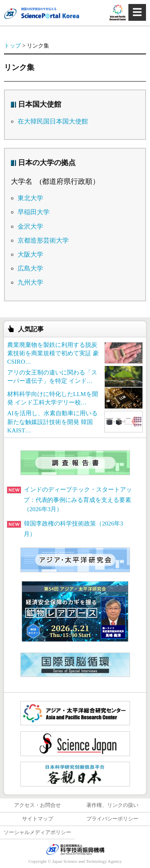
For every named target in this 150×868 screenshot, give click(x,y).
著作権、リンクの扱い (112, 805)
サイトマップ (38, 819)
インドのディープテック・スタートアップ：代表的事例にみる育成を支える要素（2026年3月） (69, 499)
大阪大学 (30, 254)
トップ (12, 46)
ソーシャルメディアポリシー (37, 832)
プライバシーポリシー (112, 819)
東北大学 (30, 198)
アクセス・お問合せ (37, 805)
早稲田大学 (34, 212)
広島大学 (30, 268)
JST (75, 849)
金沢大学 (30, 226)
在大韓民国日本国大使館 (53, 121)
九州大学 (30, 282)
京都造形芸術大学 (43, 240)
